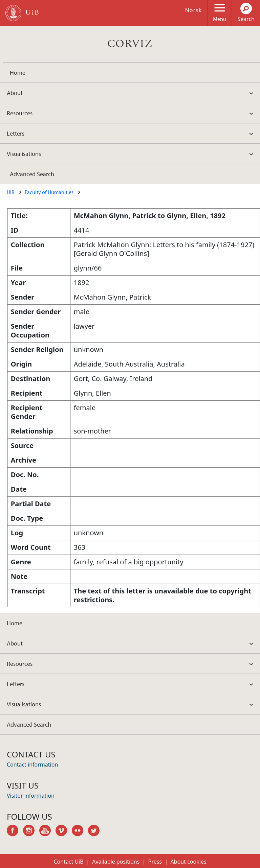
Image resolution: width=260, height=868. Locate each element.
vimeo (64, 831)
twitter (96, 831)
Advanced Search (32, 174)
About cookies (189, 862)
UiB (11, 192)
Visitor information (31, 796)
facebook (15, 831)
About (15, 93)
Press (155, 862)
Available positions (116, 862)
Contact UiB (68, 862)
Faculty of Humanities (49, 192)
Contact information (32, 765)
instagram (31, 831)
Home (18, 73)
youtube (47, 831)
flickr (80, 831)
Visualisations (24, 154)
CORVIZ (130, 44)
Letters (16, 133)
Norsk (194, 10)
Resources (20, 113)
